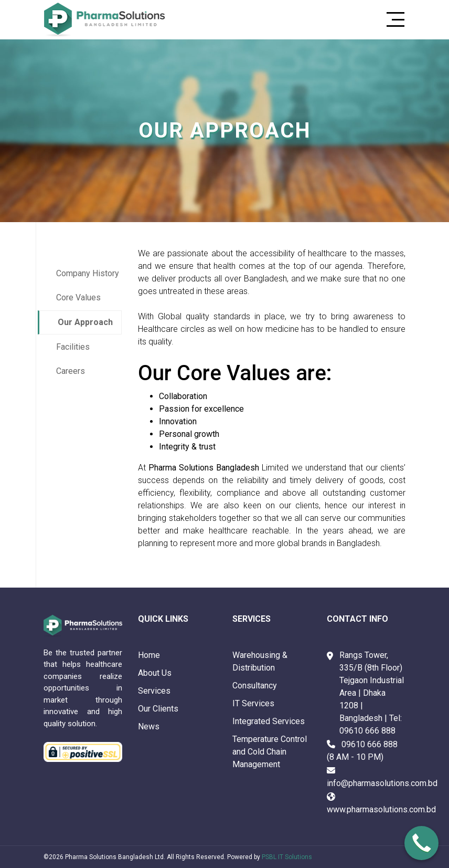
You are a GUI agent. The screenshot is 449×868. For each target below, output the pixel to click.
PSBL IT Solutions (287, 857)
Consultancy (255, 686)
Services (154, 691)
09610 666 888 (367, 731)
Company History (88, 273)
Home (149, 655)
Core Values (78, 297)
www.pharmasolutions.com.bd (381, 809)
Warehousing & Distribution (260, 661)
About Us (155, 673)
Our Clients (158, 709)
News (149, 726)
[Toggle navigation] (392, 19)
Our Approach (85, 322)
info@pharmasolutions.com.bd (382, 783)
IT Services (253, 703)
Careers (71, 371)
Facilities (73, 347)
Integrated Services (269, 721)
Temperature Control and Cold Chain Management (270, 752)
